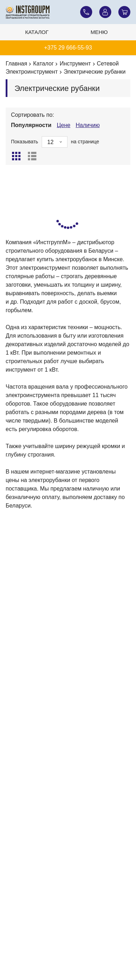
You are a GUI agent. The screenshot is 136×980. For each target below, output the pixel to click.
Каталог (37, 32)
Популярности (31, 125)
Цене (64, 125)
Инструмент (75, 64)
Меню (99, 32)
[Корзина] (124, 12)
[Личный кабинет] (105, 12)
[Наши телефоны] (86, 12)
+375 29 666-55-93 (68, 48)
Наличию (88, 125)
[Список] (32, 156)
